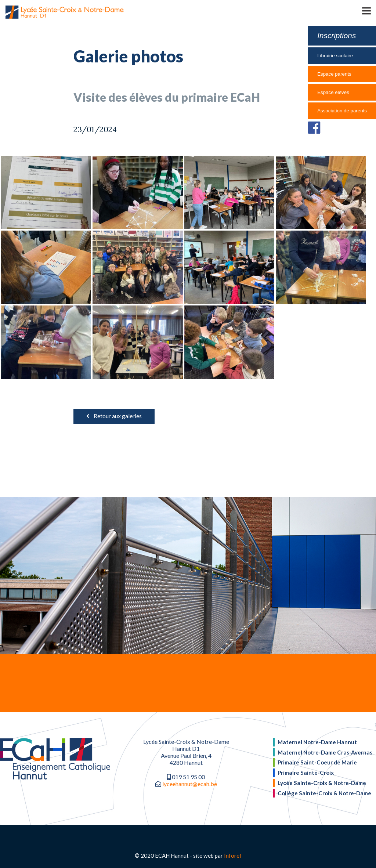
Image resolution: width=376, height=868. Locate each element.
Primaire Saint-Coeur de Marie (317, 762)
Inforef (233, 856)
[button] (356, 10)
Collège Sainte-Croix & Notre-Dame (324, 793)
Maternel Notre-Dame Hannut (317, 742)
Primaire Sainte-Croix (306, 773)
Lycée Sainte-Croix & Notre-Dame (322, 783)
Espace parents (334, 74)
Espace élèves (333, 92)
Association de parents (342, 111)
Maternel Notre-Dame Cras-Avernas (325, 752)
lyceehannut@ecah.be (190, 784)
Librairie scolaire (335, 56)
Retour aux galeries (114, 416)
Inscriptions (337, 35)
